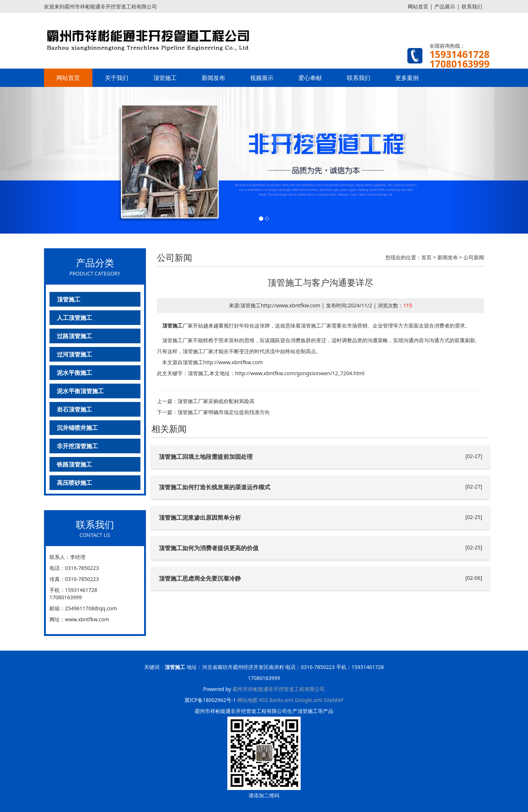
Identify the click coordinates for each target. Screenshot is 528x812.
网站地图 (247, 700)
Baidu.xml (282, 700)
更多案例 (407, 78)
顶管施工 (165, 78)
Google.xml (309, 700)
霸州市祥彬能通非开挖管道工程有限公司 (279, 689)
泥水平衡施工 (74, 373)
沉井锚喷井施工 (77, 428)
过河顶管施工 (74, 354)
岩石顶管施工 (74, 409)
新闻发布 (213, 78)
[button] (40, 160)
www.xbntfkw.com (87, 619)
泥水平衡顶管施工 (80, 391)
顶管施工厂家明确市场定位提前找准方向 (224, 412)
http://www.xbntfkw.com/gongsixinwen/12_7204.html (300, 373)
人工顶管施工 (74, 318)
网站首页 (418, 6)
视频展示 (262, 78)
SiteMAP (334, 700)
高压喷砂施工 (74, 483)
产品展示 (445, 6)
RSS (264, 700)
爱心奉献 (310, 78)
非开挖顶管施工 (77, 446)
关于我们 (117, 78)
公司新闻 (474, 257)
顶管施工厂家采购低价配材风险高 (216, 401)
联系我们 (472, 6)
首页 (426, 257)
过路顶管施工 (74, 336)
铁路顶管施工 (74, 464)
